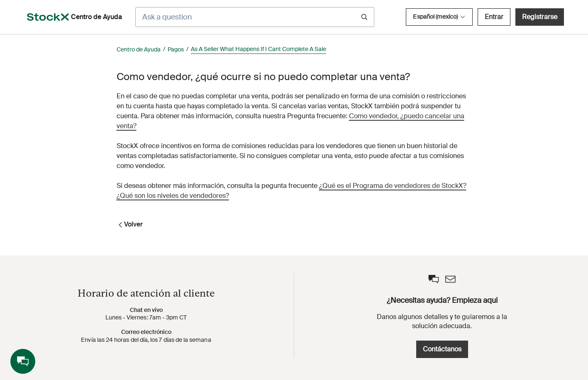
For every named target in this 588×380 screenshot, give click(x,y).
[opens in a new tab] (48, 17)
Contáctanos (442, 349)
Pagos (176, 49)
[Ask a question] (255, 17)
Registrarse (540, 17)
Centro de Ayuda (139, 49)
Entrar (494, 17)
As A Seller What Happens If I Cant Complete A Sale (259, 49)
